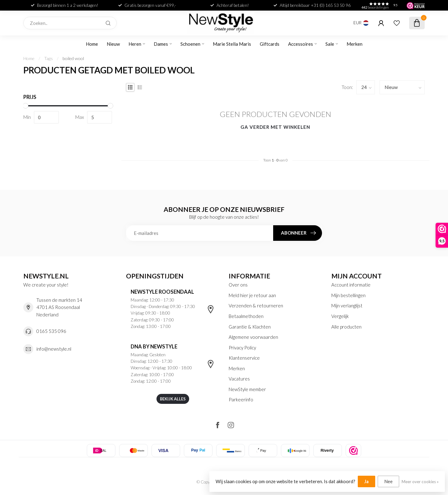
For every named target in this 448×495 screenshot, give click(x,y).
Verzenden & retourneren (256, 306)
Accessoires (301, 44)
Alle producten (346, 327)
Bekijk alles (173, 399)
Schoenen (190, 44)
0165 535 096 (51, 331)
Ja (366, 481)
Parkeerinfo (241, 399)
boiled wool (73, 58)
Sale (330, 44)
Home (92, 44)
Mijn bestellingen (348, 295)
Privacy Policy (242, 348)
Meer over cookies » (420, 482)
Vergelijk (340, 316)
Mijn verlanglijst (347, 306)
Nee (388, 481)
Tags (49, 58)
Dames (161, 44)
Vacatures (239, 379)
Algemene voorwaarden (253, 337)
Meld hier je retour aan (252, 295)
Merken (355, 44)
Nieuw (113, 44)
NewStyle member (247, 389)
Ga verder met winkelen (275, 127)
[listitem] (353, 451)
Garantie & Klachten (250, 327)
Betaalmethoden (246, 316)
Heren (135, 44)
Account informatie (351, 285)
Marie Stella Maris (232, 44)
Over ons (238, 285)
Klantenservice (244, 358)
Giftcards (270, 44)
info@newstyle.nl (54, 349)
